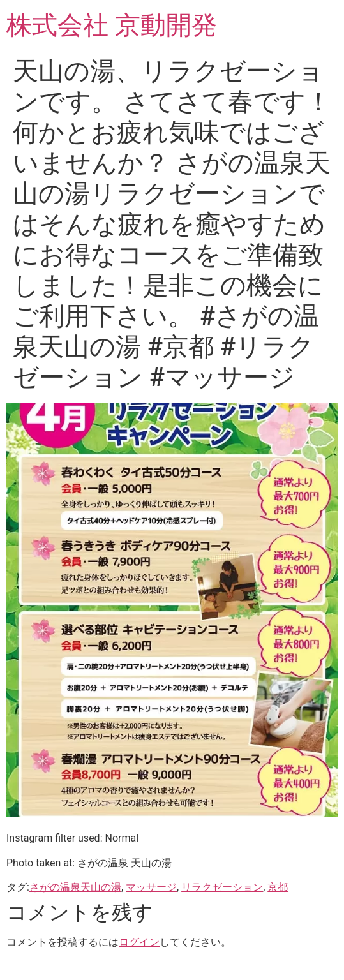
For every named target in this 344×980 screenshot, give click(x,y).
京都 (278, 887)
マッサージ (151, 887)
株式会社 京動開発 (112, 25)
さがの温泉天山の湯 (75, 887)
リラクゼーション (222, 887)
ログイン (139, 942)
